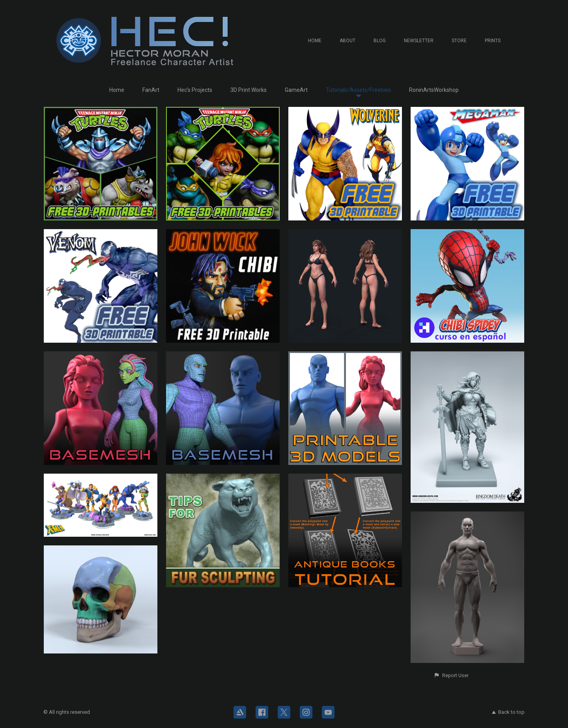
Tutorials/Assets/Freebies (358, 90)
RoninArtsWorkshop (434, 90)
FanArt (151, 90)
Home (315, 41)
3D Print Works (248, 90)
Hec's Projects (195, 90)
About (348, 41)
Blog (380, 41)
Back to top (508, 712)
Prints (493, 41)
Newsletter (419, 41)
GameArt (296, 90)
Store (459, 41)
